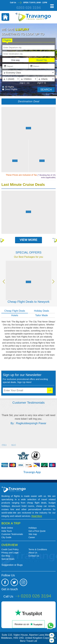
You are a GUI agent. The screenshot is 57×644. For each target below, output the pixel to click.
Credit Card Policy (10, 549)
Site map (33, 534)
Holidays (33, 528)
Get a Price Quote (37, 531)
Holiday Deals (42, 311)
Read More (37, 516)
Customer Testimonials (12, 534)
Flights (7, 40)
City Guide (6, 537)
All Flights (9, 87)
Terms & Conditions (38, 549)
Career (32, 537)
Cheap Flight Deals (15, 311)
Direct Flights (11, 89)
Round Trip (42, 60)
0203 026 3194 (28, 8)
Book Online (7, 528)
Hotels (15, 315)
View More (28, 240)
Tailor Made (42, 315)
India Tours (7, 531)
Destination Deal (29, 101)
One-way (16, 60)
